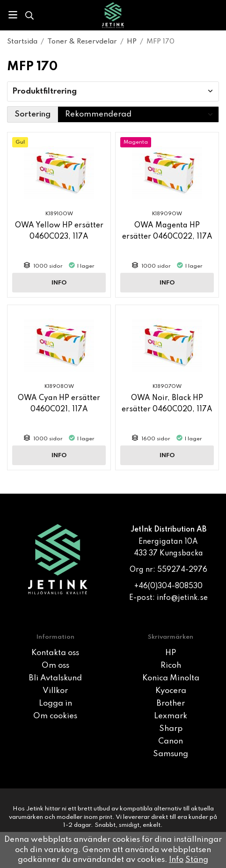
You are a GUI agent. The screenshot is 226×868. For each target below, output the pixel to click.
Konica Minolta (171, 678)
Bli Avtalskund (55, 678)
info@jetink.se (182, 598)
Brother (171, 704)
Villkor (55, 691)
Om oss (55, 666)
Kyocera (171, 691)
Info (59, 283)
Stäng (197, 860)
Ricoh (171, 666)
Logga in (55, 704)
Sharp (171, 729)
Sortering (33, 114)
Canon (171, 741)
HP (171, 653)
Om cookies (55, 716)
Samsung (171, 754)
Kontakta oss (55, 653)
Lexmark (171, 716)
